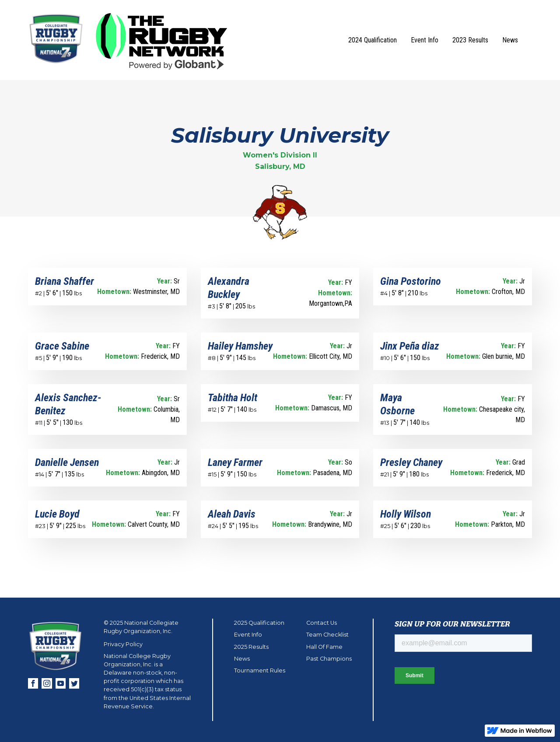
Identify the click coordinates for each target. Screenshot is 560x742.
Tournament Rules (260, 670)
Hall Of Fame (324, 647)
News (510, 40)
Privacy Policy (123, 644)
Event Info (425, 40)
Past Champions (329, 659)
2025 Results (251, 647)
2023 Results (470, 40)
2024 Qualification (373, 40)
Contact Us (322, 623)
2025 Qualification (259, 623)
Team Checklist (327, 635)
